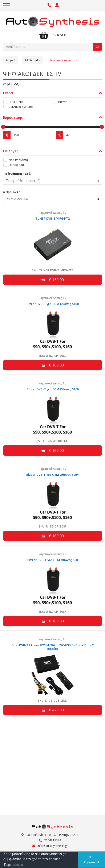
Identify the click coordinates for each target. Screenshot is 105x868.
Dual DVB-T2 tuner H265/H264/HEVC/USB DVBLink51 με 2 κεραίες (53, 647)
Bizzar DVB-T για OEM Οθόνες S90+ (52, 475)
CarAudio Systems (21, 107)
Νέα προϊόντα (18, 160)
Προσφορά (16, 165)
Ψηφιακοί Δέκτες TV (64, 60)
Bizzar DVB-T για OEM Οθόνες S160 (53, 389)
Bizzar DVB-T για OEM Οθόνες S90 (53, 560)
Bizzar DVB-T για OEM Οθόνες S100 (53, 304)
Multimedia (33, 60)
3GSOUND (16, 102)
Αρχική (11, 60)
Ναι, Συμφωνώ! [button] (91, 860)
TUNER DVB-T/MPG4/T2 (52, 218)
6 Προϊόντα (12, 192)
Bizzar (62, 102)
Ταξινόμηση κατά (17, 174)
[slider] (3, 127)
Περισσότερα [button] (14, 865)
